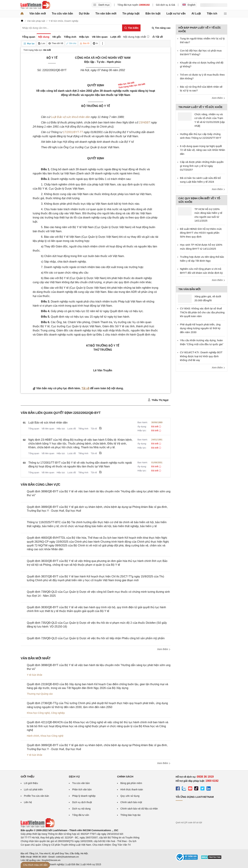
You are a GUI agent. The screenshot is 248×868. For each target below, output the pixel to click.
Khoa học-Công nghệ (38, 713)
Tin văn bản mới (106, 14)
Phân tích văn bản (82, 789)
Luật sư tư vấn (176, 14)
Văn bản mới (38, 14)
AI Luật (196, 14)
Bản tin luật (153, 14)
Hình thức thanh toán (132, 789)
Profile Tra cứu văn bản (36, 796)
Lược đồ (72, 429)
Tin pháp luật (131, 14)
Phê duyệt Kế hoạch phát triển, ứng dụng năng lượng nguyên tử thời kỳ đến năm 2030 (200, 328)
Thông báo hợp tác (131, 815)
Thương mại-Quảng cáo (40, 694)
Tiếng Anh (83, 429)
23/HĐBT (144, 122)
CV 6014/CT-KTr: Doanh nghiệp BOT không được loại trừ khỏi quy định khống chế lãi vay (201, 356)
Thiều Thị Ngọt (158, 400)
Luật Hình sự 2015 (91, 864)
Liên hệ (28, 802)
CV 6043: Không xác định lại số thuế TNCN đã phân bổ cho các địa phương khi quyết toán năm (202, 312)
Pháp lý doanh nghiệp (84, 796)
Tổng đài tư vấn (81, 815)
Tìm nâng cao (161, 28)
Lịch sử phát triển (33, 789)
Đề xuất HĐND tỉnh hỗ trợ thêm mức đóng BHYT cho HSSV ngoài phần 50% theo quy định (201, 233)
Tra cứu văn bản (62, 14)
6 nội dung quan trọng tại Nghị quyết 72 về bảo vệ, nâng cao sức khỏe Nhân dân (202, 150)
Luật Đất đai (73, 864)
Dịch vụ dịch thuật (82, 802)
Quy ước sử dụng (130, 796)
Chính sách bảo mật (131, 802)
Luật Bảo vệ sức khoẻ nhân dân (70, 117)
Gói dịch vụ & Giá (165, 5)
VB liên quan (48, 429)
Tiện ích (212, 14)
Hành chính (33, 736)
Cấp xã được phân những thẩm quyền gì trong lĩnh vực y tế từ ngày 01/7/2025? (202, 166)
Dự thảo (84, 14)
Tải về (85, 388)
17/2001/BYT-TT (73, 132)
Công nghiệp (58, 713)
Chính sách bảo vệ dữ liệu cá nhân (139, 809)
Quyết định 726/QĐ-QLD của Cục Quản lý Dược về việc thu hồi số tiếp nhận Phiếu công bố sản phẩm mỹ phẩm (96, 638)
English (189, 5)
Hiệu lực (61, 429)
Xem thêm (164, 649)
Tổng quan (34, 429)
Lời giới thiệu (31, 783)
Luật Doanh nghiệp (54, 864)
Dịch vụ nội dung (81, 809)
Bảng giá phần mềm (131, 783)
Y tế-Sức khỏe (35, 675)
